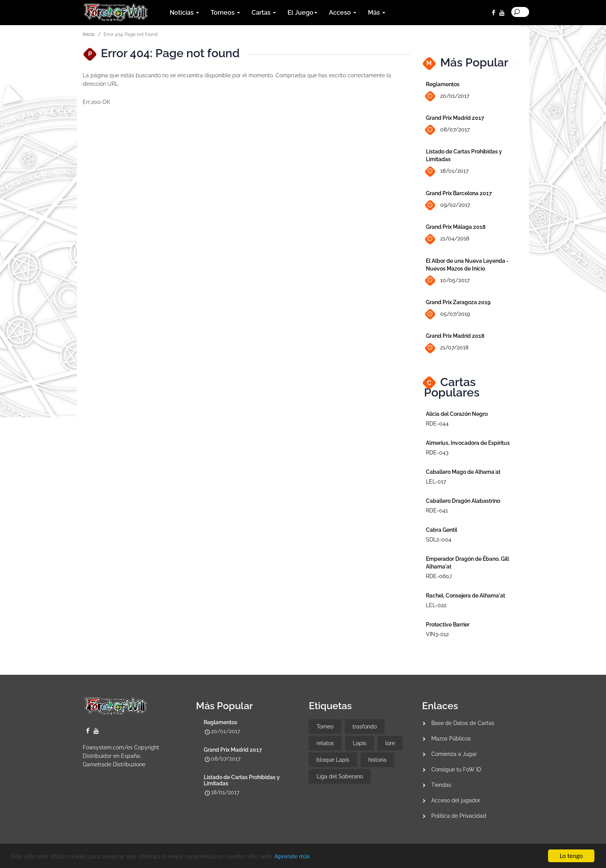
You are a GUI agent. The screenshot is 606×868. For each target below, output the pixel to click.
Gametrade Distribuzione (114, 764)
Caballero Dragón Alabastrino (463, 501)
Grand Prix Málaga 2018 (456, 227)
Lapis (360, 743)
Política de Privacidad (459, 816)
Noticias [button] (184, 13)
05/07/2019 (448, 314)
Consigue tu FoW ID (456, 769)
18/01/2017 (447, 171)
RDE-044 (437, 424)
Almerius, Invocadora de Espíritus (468, 443)
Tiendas (441, 785)
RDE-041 (437, 511)
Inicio (89, 34)
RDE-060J (439, 576)
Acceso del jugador (456, 800)
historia (377, 760)
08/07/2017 (448, 130)
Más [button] (377, 13)
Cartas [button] (264, 13)
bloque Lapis (333, 760)
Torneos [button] (225, 13)
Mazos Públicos (451, 739)
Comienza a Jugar (454, 754)
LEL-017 (436, 482)
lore (390, 743)
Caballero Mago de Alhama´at (463, 472)
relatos (325, 743)
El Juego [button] (302, 13)
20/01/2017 (448, 96)
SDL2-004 (439, 540)
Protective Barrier (448, 625)
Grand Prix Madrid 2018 (455, 336)
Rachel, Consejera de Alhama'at (466, 596)
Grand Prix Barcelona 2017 (459, 193)
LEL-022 (436, 605)
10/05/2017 (448, 280)
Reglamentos (443, 84)
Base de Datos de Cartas (463, 723)
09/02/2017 (448, 205)
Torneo (325, 727)
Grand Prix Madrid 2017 (455, 118)
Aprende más (292, 857)
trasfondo (365, 727)
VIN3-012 (437, 634)
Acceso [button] (343, 13)
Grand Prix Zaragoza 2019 (458, 302)
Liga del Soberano (340, 776)
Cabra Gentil (442, 530)
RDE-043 (437, 453)
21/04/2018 (448, 239)
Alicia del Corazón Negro (457, 414)
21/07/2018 (447, 348)
